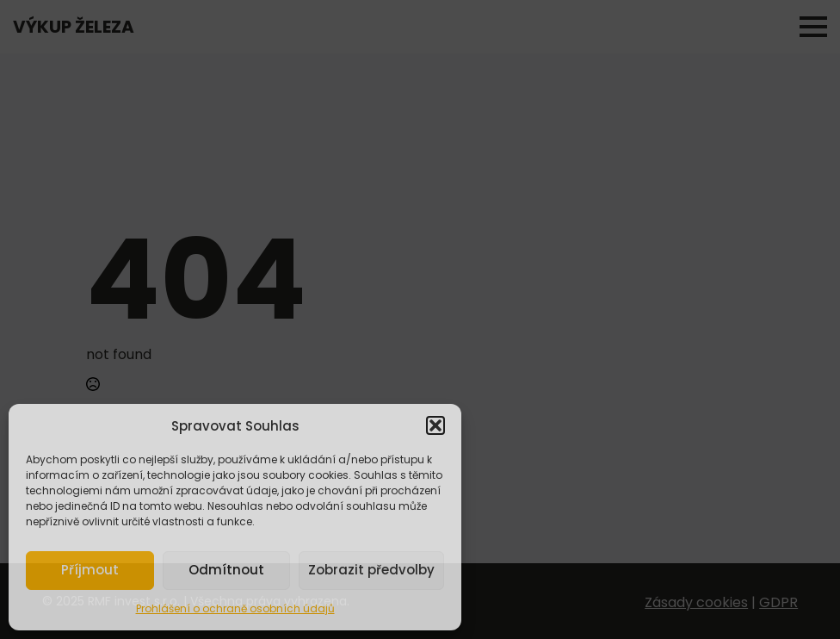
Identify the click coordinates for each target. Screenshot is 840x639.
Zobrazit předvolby (371, 570)
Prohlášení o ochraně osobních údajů (235, 608)
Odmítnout (226, 570)
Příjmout (90, 570)
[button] (435, 425)
